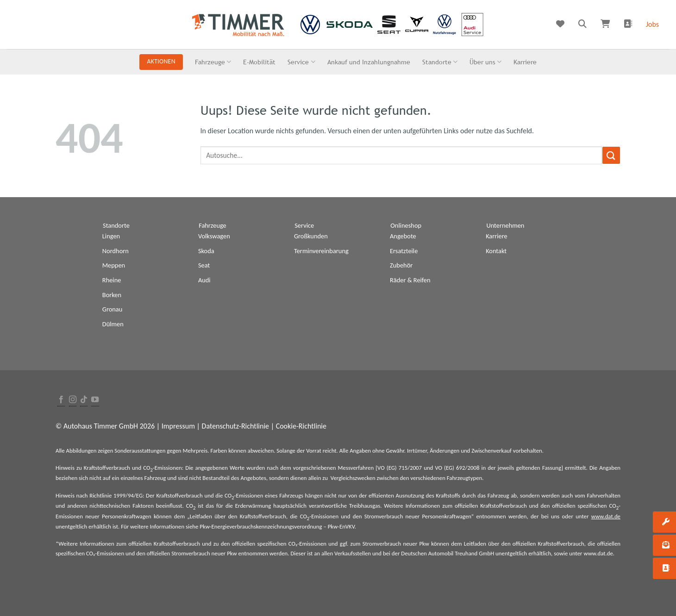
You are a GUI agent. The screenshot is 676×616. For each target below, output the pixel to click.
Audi (204, 280)
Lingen (111, 236)
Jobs (652, 24)
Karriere (525, 62)
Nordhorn (116, 251)
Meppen (114, 265)
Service (301, 62)
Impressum (178, 426)
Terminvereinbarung (321, 251)
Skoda (206, 251)
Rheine (112, 280)
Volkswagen (214, 236)
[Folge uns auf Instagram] (73, 400)
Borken (112, 295)
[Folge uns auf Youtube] (95, 400)
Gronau (112, 309)
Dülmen (113, 324)
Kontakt (496, 251)
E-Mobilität (259, 62)
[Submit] (611, 155)
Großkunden (311, 236)
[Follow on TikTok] (84, 400)
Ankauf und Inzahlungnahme (369, 62)
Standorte (440, 62)
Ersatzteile (404, 251)
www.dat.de (606, 516)
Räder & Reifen (410, 280)
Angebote (403, 236)
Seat (204, 265)
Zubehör (401, 265)
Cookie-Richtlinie (301, 426)
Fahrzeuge (213, 62)
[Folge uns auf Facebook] (61, 400)
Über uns (485, 62)
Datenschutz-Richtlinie (235, 426)
